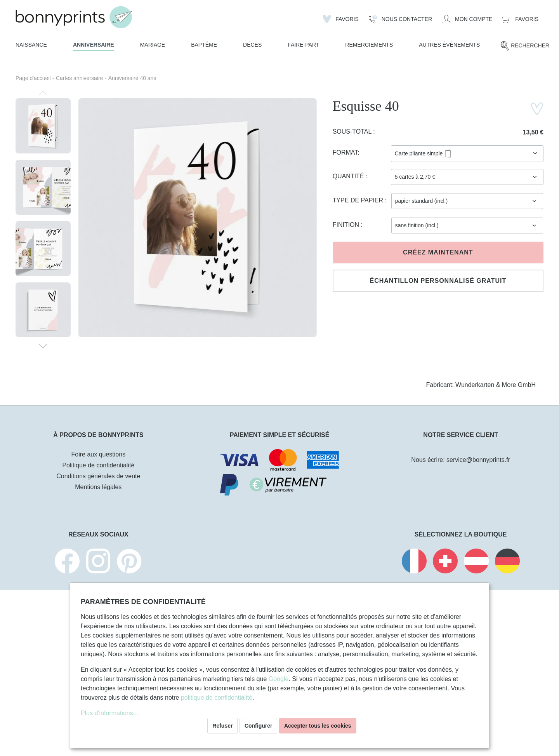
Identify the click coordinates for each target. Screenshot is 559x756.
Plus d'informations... (109, 713)
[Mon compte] (467, 19)
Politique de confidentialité (98, 465)
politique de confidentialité (217, 698)
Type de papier (359, 200)
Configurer (259, 726)
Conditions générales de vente (98, 476)
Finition (347, 225)
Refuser (222, 726)
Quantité (349, 176)
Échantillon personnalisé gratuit (438, 281)
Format (345, 152)
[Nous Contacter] (400, 19)
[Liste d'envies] (341, 19)
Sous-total (353, 132)
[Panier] (520, 19)
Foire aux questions (99, 454)
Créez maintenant (438, 252)
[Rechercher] (525, 46)
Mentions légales (98, 487)
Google (279, 679)
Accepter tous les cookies (318, 726)
